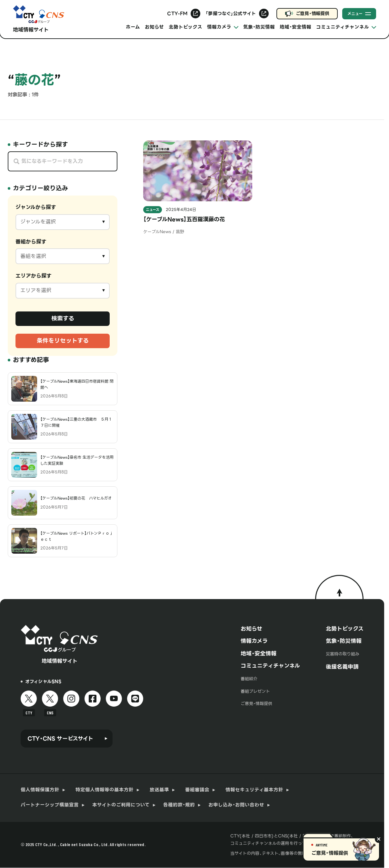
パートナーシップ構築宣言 (50, 805)
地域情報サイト (31, 30)
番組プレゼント (255, 691)
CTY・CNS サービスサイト (60, 739)
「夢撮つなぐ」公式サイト (231, 14)
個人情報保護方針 (40, 790)
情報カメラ (254, 641)
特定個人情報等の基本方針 (105, 790)
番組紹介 (249, 679)
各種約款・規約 (179, 805)
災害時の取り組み (343, 654)
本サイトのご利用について (121, 805)
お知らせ (154, 27)
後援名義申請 (342, 667)
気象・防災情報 (259, 27)
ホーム (133, 27)
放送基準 (159, 790)
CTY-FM (177, 14)
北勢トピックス (185, 27)
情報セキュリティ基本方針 (254, 790)
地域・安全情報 (295, 27)
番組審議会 (197, 790)
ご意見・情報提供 (313, 14)
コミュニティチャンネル (270, 666)
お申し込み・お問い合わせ (236, 805)
